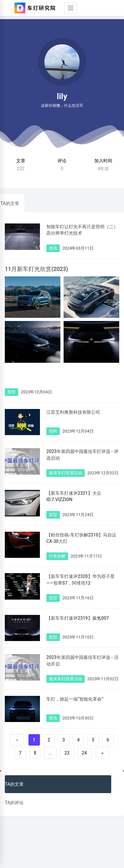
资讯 (53, 248)
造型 (12, 392)
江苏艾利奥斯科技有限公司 (73, 412)
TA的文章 (10, 203)
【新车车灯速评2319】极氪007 (78, 618)
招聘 (53, 431)
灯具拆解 (57, 556)
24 (84, 753)
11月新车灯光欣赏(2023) (36, 269)
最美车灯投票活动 (66, 473)
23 (67, 753)
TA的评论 (14, 803)
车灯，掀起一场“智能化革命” (75, 699)
